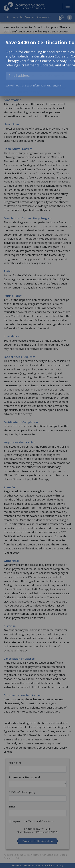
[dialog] (37, 65)
